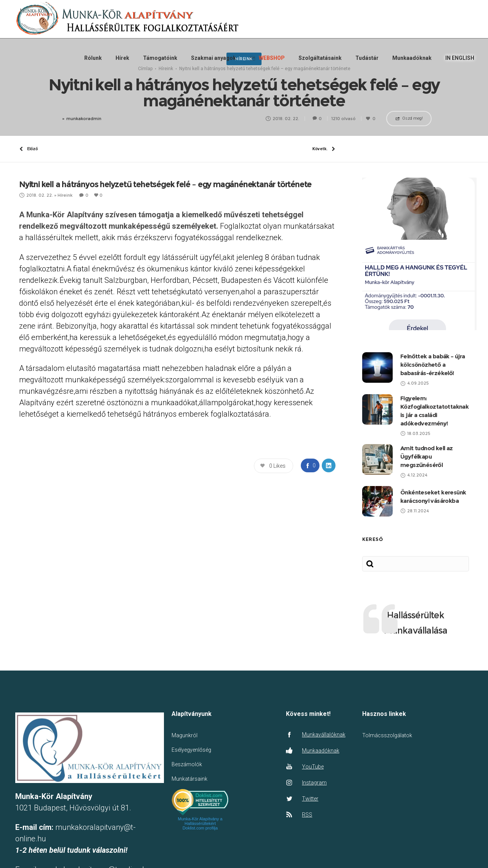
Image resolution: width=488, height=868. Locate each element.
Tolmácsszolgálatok (387, 746)
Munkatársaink (189, 789)
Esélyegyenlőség (191, 761)
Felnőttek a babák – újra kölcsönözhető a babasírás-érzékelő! (433, 375)
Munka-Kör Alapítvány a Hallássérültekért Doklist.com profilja (200, 834)
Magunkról (185, 746)
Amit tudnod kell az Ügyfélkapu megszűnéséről (427, 467)
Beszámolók (187, 775)
